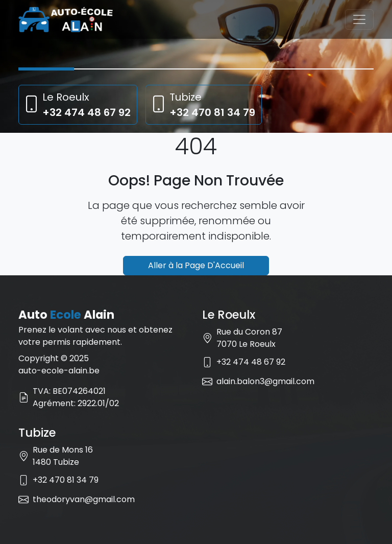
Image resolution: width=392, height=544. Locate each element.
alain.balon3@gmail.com (265, 381)
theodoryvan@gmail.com (84, 499)
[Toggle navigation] (359, 19)
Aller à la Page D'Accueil (196, 265)
